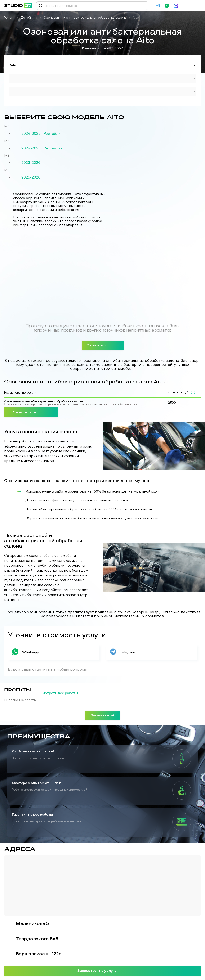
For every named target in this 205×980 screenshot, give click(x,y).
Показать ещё (102, 715)
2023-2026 (31, 163)
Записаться (103, 345)
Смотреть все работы (66, 693)
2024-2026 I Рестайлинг (43, 134)
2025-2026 (31, 177)
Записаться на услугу (102, 970)
